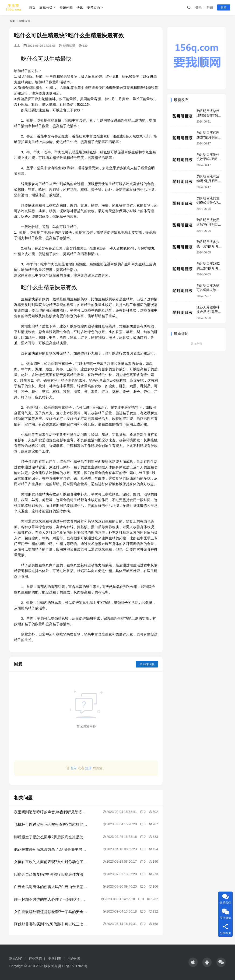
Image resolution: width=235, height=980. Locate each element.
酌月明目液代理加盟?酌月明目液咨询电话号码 (209, 137)
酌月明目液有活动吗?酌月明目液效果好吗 (209, 181)
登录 (199, 7)
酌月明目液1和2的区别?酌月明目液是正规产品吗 (209, 268)
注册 (210, 7)
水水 (17, 46)
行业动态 (35, 959)
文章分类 (46, 7)
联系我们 (16, 959)
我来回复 (147, 664)
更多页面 (94, 7)
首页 (32, 7)
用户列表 (74, 959)
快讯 (80, 7)
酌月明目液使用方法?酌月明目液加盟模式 (209, 224)
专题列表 (66, 7)
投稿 (224, 7)
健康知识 (69, 46)
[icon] (193, 962)
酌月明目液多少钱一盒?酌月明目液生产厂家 (209, 246)
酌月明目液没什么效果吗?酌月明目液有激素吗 (209, 159)
